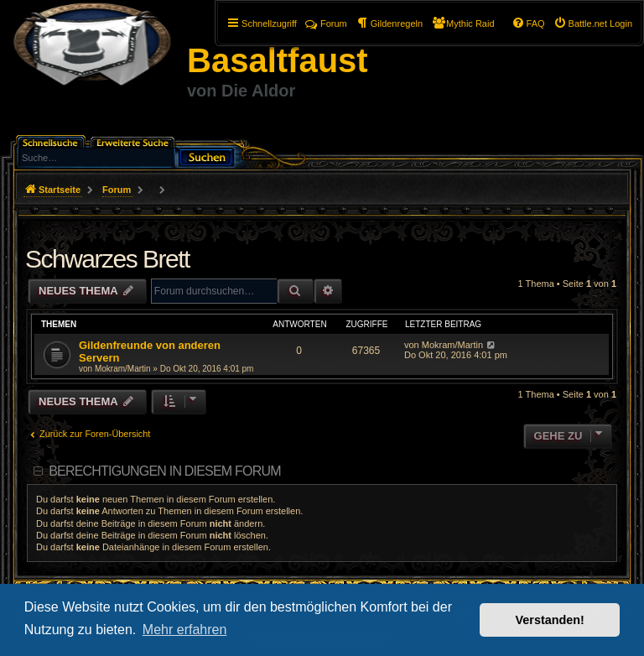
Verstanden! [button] (550, 620)
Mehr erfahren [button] (185, 630)
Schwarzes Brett (107, 259)
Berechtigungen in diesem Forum (164, 471)
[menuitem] (593, 23)
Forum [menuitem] (326, 23)
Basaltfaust (278, 60)
